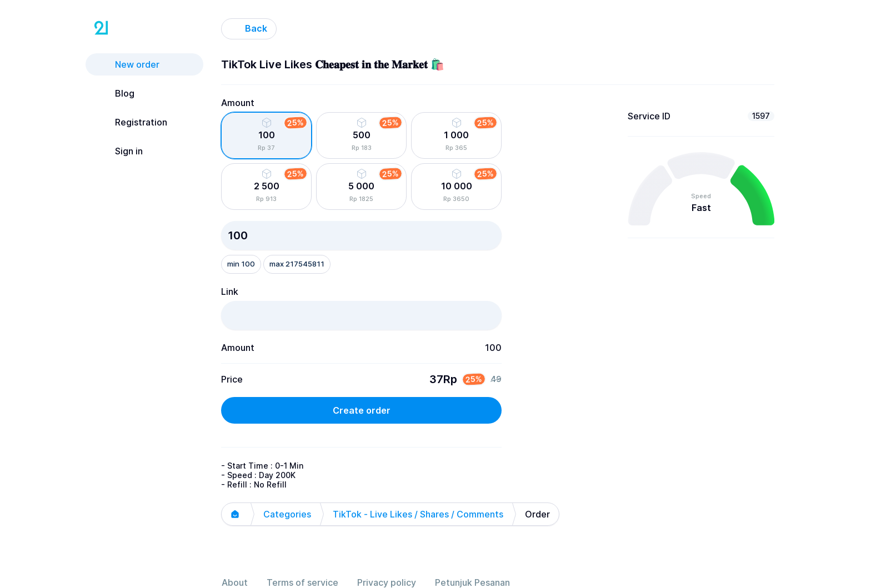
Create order (362, 410)
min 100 (241, 264)
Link (230, 292)
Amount (238, 103)
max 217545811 (297, 264)
